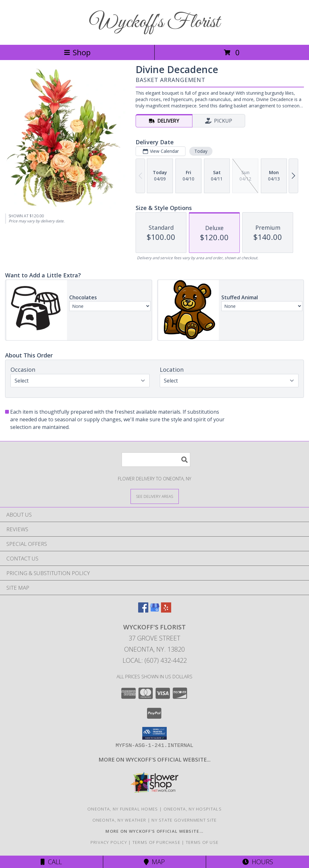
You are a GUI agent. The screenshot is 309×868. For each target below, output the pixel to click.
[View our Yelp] (166, 610)
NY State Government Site (184, 820)
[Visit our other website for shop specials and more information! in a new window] (154, 759)
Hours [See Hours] (258, 862)
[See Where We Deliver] (155, 496)
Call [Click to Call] (51, 862)
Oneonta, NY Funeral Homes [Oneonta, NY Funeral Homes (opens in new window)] (123, 809)
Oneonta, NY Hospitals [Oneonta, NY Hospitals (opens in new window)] (193, 809)
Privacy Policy (109, 842)
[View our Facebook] (143, 610)
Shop (77, 52)
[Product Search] (156, 460)
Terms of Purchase (156, 842)
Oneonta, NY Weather (119, 820)
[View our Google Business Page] (155, 610)
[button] (154, 733)
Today (201, 151)
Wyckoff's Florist (155, 22)
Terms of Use (202, 842)
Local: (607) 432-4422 (155, 660)
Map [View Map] (154, 862)
